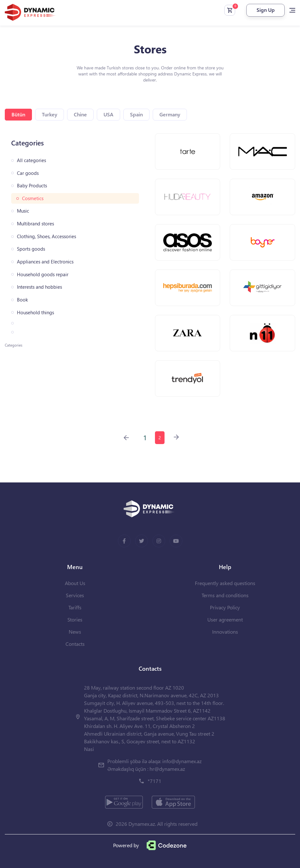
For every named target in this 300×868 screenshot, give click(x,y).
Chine (80, 114)
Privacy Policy (225, 607)
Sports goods (31, 249)
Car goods (28, 173)
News (75, 632)
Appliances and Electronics (45, 262)
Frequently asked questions (225, 583)
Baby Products (32, 186)
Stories (75, 619)
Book (22, 300)
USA (108, 114)
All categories (31, 160)
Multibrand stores (35, 224)
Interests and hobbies (39, 287)
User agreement (225, 619)
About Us (75, 583)
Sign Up (266, 10)
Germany (170, 114)
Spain (136, 114)
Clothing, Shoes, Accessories (46, 236)
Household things (35, 313)
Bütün (18, 114)
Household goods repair (43, 274)
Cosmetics (33, 198)
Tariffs (75, 607)
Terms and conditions (225, 595)
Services (75, 595)
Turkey (50, 114)
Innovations (225, 632)
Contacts (75, 644)
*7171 (154, 781)
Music (23, 211)
